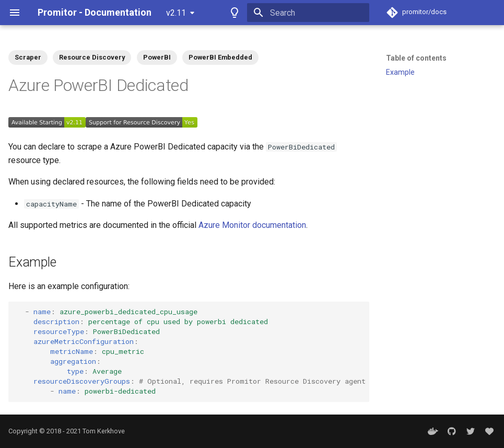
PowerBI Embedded (220, 57)
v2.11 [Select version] (176, 13)
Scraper (28, 57)
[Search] (308, 13)
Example (400, 72)
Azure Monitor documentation (252, 225)
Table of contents (416, 58)
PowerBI (157, 57)
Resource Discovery (92, 57)
